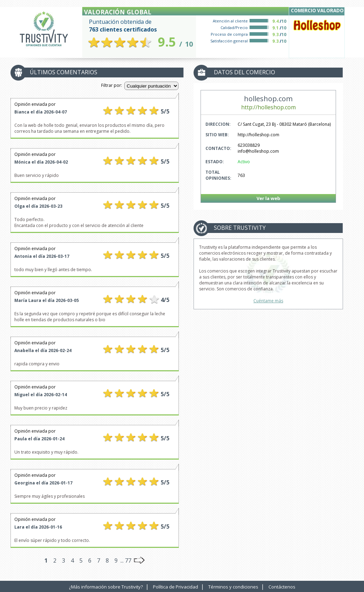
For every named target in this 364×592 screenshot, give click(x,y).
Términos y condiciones (233, 587)
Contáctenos (282, 587)
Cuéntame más (268, 301)
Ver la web (268, 198)
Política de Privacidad (176, 587)
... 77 (126, 560)
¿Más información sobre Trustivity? (106, 587)
